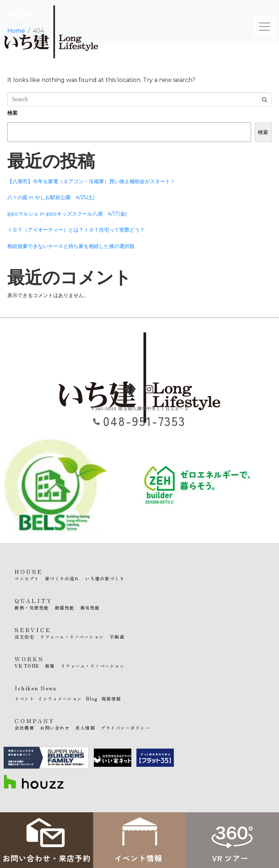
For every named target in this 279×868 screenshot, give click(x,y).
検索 (12, 113)
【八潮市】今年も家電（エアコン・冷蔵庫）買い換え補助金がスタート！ (91, 181)
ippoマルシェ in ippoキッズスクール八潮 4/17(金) (67, 214)
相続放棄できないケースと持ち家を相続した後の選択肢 (71, 246)
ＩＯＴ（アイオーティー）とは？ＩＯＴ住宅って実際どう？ (76, 230)
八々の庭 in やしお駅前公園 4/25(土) (51, 197)
